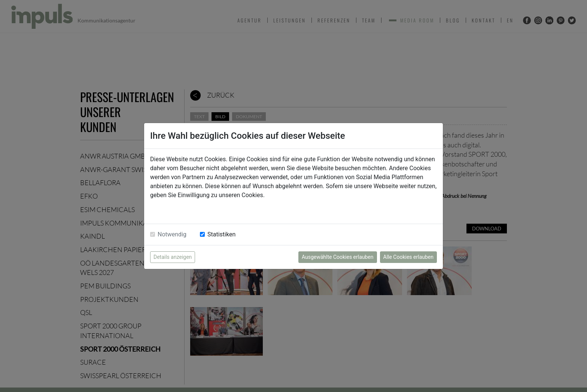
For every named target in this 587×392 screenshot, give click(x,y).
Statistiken (221, 234)
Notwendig (172, 234)
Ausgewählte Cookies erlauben (338, 257)
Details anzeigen (173, 257)
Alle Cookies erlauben (408, 257)
